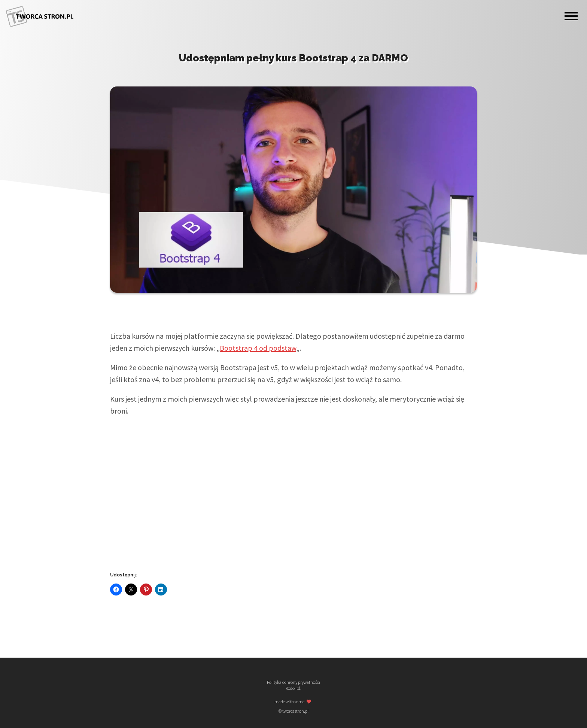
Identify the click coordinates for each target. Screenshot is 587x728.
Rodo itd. (293, 688)
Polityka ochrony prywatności (293, 682)
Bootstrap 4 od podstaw (258, 348)
